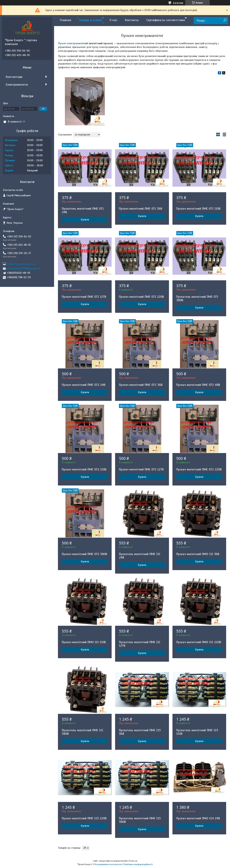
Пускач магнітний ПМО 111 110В (84, 642)
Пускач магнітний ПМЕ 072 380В (84, 554)
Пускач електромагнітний (73, 43)
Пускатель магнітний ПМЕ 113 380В (140, 820)
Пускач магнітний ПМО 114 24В (198, 818)
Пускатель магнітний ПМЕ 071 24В (83, 210)
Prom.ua (133, 861)
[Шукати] (225, 20)
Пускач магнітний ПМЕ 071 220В (141, 297)
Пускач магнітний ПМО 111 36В (198, 554)
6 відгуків (178, 3)
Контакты (132, 20)
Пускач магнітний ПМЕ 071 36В (141, 209)
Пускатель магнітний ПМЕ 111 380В (82, 732)
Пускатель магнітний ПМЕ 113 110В (197, 732)
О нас (113, 20)
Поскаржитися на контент (108, 864)
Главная (65, 20)
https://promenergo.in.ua (21, 264)
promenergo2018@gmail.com (24, 268)
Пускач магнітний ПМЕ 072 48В (198, 385)
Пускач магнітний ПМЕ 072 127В (141, 469)
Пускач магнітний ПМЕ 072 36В (141, 385)
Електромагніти (17, 85)
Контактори (14, 77)
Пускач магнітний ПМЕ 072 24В (84, 385)
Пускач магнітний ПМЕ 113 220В (84, 818)
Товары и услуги (90, 20)
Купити (85, 220)
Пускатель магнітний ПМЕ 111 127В (140, 644)
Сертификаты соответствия (166, 20)
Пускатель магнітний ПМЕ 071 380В (197, 298)
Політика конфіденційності (138, 864)
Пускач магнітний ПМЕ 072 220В (199, 469)
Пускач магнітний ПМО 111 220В (199, 642)
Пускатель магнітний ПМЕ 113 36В (140, 732)
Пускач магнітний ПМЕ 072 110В (84, 469)
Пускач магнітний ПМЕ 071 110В (198, 209)
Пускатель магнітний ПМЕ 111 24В (140, 556)
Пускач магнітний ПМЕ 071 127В (84, 297)
